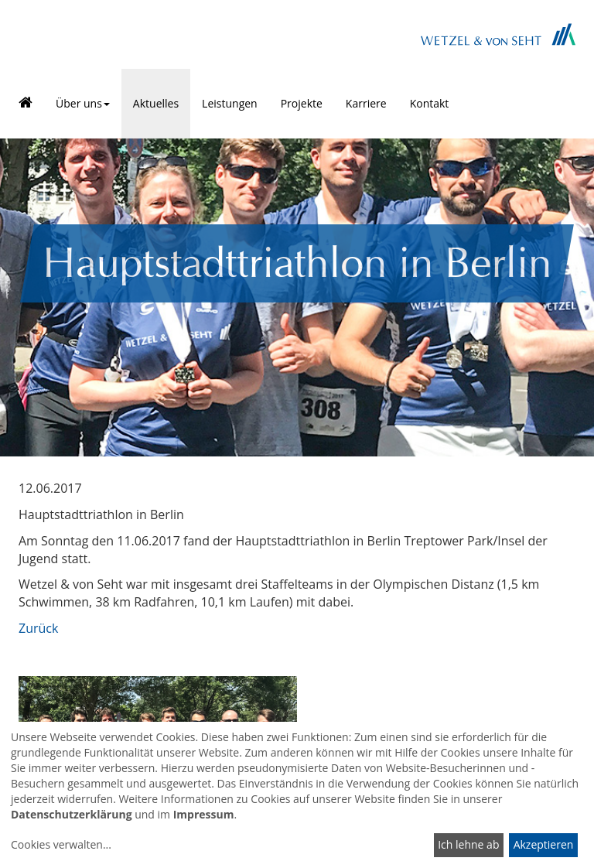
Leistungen (230, 103)
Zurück (38, 628)
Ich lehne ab (468, 844)
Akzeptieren (544, 844)
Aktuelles (156, 103)
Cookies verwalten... (61, 844)
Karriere (366, 103)
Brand (498, 34)
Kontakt (430, 103)
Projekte (302, 103)
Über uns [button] (83, 103)
